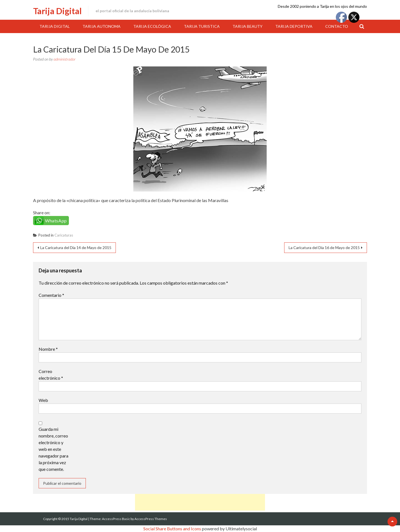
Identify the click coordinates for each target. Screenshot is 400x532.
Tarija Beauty (247, 26)
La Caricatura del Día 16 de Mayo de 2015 (324, 248)
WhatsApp (56, 221)
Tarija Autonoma (102, 26)
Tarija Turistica (202, 26)
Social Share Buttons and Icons (172, 529)
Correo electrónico (51, 375)
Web (43, 400)
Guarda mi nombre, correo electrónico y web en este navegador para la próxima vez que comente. (53, 449)
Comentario (51, 295)
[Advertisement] (200, 502)
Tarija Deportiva (294, 26)
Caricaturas (64, 235)
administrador (65, 59)
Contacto (337, 26)
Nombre (48, 349)
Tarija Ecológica (152, 26)
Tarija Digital (57, 11)
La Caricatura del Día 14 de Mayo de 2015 (76, 248)
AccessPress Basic (116, 519)
